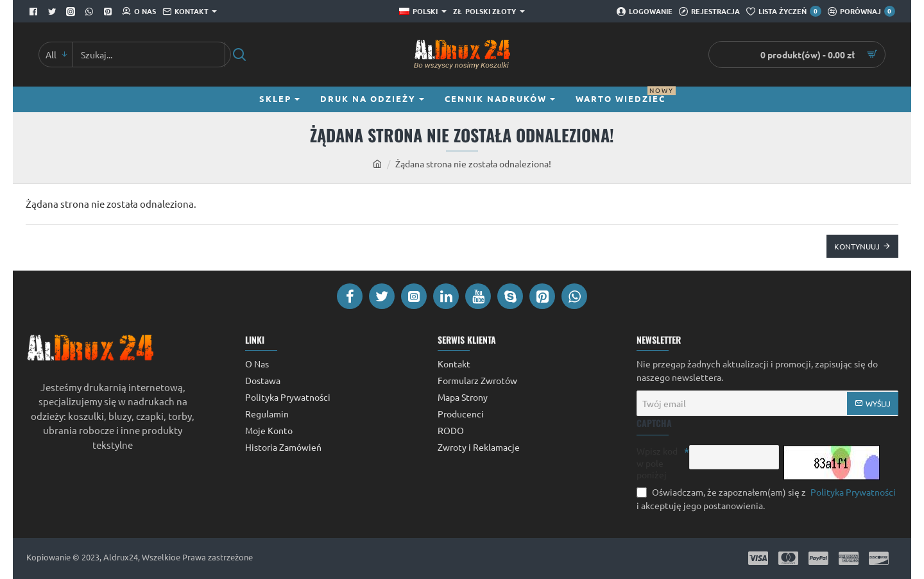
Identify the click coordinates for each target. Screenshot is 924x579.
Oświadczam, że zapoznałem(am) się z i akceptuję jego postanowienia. (767, 498)
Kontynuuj (857, 246)
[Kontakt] (190, 12)
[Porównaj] (861, 12)
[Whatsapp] (91, 12)
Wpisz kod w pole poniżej (657, 462)
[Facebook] (35, 12)
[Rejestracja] (709, 12)
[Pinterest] (109, 12)
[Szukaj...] (239, 55)
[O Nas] (139, 12)
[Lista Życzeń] (783, 12)
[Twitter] (54, 12)
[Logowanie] (645, 12)
